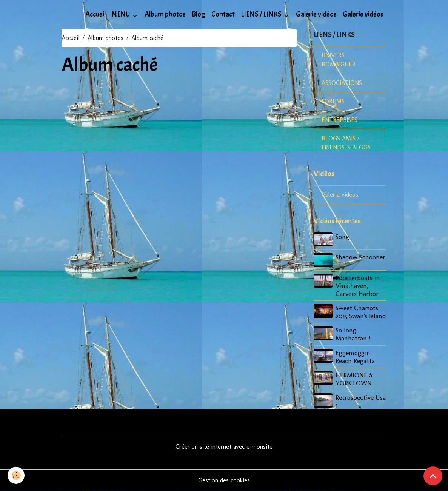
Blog (199, 14)
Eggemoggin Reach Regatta (355, 357)
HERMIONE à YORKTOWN (354, 379)
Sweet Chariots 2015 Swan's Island (361, 312)
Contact (223, 14)
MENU (122, 14)
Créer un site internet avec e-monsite (224, 447)
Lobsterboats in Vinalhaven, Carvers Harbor (358, 286)
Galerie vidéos (316, 14)
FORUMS (333, 101)
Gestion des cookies (224, 480)
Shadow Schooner (360, 257)
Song (342, 236)
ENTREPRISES (339, 120)
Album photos (165, 14)
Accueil (95, 14)
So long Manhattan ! (353, 334)
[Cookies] (16, 475)
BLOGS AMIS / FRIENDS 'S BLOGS (346, 143)
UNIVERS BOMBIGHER (339, 60)
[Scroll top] (433, 476)
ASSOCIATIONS (342, 83)
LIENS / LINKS (262, 14)
